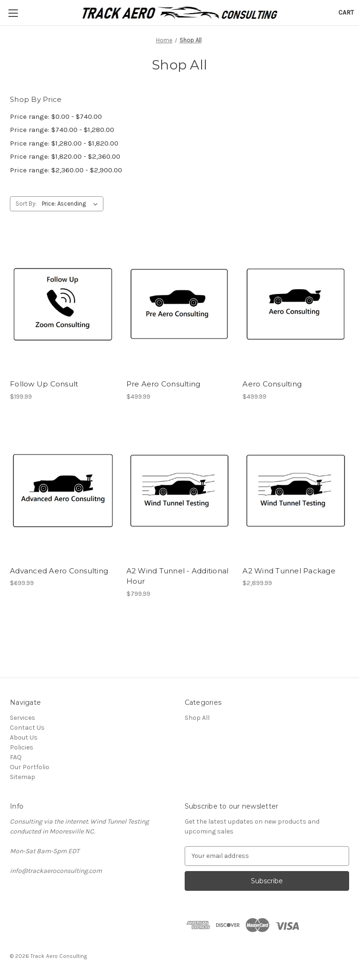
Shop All (197, 718)
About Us (24, 737)
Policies (22, 747)
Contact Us (27, 728)
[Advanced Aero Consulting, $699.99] (63, 491)
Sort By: (26, 204)
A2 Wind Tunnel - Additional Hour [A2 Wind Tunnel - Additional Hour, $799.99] (178, 576)
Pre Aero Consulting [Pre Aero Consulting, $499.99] (164, 384)
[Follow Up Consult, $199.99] (63, 304)
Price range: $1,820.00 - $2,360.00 (65, 156)
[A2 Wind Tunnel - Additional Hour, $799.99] (180, 491)
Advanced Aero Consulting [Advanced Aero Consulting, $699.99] (59, 571)
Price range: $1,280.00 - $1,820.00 (64, 143)
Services (23, 718)
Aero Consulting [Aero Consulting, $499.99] (272, 384)
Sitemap (23, 777)
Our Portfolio (30, 767)
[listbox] (72, 204)
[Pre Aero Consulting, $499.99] (180, 304)
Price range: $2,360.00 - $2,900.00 (66, 170)
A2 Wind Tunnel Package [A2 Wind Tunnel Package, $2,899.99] (289, 571)
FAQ (16, 757)
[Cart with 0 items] (346, 12)
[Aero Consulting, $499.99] (296, 304)
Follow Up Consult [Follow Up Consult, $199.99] (44, 384)
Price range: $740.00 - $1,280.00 (62, 130)
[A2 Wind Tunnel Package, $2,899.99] (296, 491)
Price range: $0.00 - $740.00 (56, 116)
